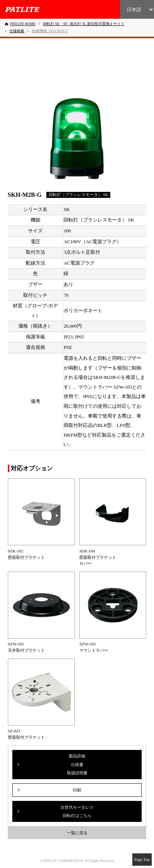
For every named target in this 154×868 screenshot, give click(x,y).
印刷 (77, 790)
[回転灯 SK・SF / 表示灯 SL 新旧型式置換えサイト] (84, 24)
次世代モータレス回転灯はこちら (77, 811)
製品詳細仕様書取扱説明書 (77, 764)
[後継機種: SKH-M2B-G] (50, 31)
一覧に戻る (77, 833)
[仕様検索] (17, 31)
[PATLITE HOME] (20, 24)
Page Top (142, 859)
